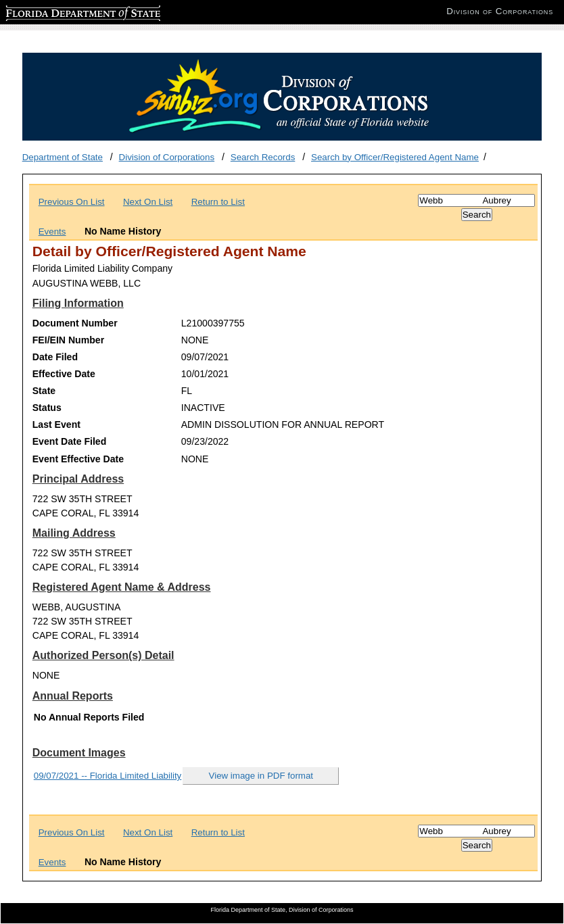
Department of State (63, 157)
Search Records (263, 157)
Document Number (75, 323)
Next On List (148, 202)
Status (47, 408)
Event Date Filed (70, 441)
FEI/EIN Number (68, 340)
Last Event (56, 424)
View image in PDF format (261, 776)
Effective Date (64, 374)
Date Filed (55, 357)
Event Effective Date (78, 459)
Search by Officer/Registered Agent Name (395, 157)
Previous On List (72, 202)
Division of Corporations (167, 157)
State (44, 391)
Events (52, 232)
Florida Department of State (61, 11)
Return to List (218, 202)
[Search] (476, 200)
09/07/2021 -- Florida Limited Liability (108, 776)
